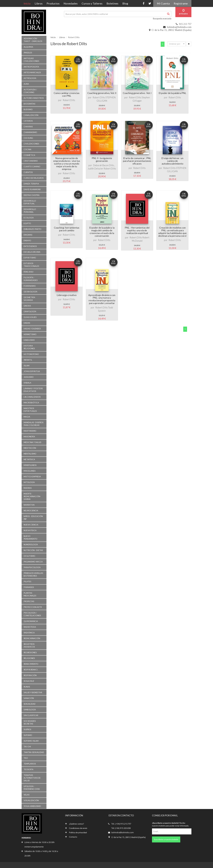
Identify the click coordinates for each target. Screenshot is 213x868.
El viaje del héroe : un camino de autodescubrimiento (172, 161)
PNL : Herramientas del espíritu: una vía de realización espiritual (137, 230)
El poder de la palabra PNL (172, 93)
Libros (39, 3)
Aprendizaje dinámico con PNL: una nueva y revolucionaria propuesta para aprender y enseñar (102, 299)
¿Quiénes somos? (75, 824)
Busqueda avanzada (162, 18)
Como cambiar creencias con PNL (67, 94)
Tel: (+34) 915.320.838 (121, 828)
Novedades (71, 3)
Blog (125, 3)
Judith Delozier (95, 169)
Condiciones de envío (76, 828)
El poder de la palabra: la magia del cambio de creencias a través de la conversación (102, 232)
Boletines (112, 3)
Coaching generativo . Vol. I (137, 93)
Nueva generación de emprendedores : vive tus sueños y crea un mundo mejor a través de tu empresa (67, 163)
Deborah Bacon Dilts (104, 165)
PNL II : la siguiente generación (102, 159)
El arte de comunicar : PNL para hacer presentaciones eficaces (137, 161)
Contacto (71, 837)
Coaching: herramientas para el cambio (67, 229)
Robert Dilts (69, 100)
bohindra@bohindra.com (179, 27)
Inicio (28, 3)
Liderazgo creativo (67, 295)
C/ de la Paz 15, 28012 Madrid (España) (172, 30)
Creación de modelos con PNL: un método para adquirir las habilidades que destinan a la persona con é (172, 232)
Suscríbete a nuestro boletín (166, 839)
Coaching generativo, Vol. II (102, 93)
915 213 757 (185, 24)
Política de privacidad (76, 832)
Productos (53, 3)
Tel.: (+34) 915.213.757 (121, 824)
